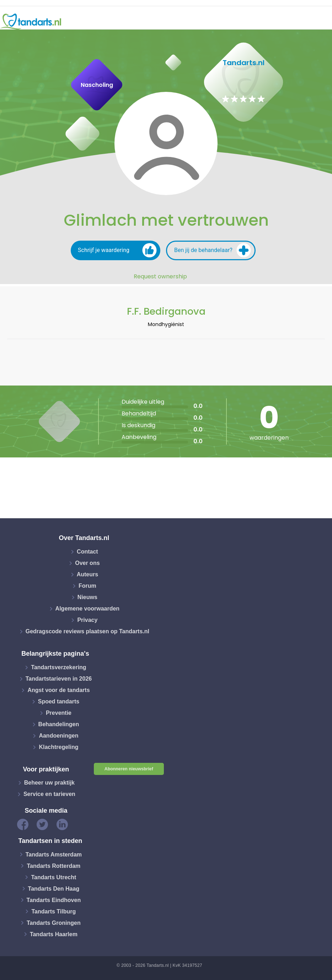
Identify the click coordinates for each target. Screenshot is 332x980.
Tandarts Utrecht (53, 877)
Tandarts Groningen (54, 923)
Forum (87, 586)
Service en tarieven (49, 794)
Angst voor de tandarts (58, 690)
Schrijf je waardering (117, 250)
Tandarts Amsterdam (54, 854)
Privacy (87, 620)
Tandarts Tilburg (53, 911)
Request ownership (160, 277)
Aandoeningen (58, 736)
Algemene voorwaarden (88, 609)
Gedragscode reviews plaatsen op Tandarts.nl (87, 631)
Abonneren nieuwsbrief (129, 769)
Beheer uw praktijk (49, 783)
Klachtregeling (58, 747)
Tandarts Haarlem (54, 934)
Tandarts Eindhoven (54, 900)
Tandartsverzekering (58, 667)
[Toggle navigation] (322, 22)
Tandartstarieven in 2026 (59, 679)
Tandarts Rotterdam (53, 866)
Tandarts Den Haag (54, 888)
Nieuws (87, 597)
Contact (87, 552)
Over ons (87, 563)
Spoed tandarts (59, 701)
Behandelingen (59, 724)
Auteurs (87, 574)
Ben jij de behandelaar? (213, 250)
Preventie (59, 713)
